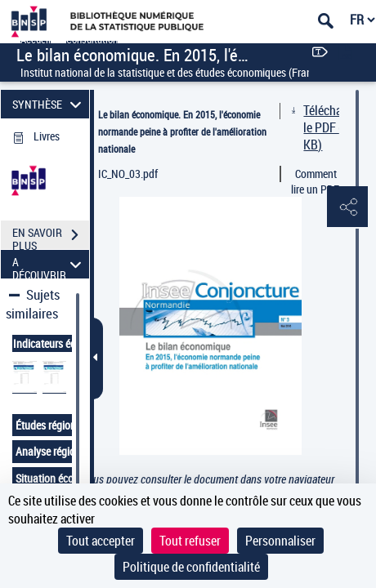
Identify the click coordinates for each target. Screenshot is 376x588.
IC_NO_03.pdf (128, 174)
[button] (347, 207)
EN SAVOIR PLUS (51, 237)
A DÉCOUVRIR (49, 264)
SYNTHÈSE (49, 104)
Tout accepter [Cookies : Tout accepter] (101, 541)
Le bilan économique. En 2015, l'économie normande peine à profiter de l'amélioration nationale (182, 131)
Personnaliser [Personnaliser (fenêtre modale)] (280, 541)
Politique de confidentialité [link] (191, 567)
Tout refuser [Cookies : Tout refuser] (190, 541)
